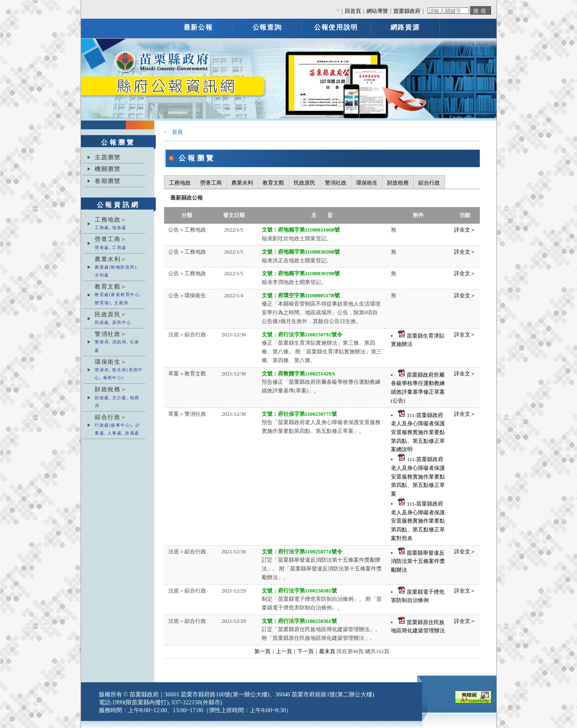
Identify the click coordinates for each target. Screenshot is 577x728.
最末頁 (327, 651)
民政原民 (304, 183)
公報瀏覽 (118, 142)
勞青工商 (211, 183)
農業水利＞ (119, 268)
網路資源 (405, 27)
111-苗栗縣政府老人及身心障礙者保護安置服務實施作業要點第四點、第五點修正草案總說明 (418, 432)
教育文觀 (273, 183)
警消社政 (336, 183)
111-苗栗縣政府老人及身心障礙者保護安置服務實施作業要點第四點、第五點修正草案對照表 (418, 521)
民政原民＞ (119, 319)
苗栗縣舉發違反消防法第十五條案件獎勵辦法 (418, 561)
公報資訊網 (118, 205)
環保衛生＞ (119, 370)
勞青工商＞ (119, 243)
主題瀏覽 (108, 157)
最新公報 (198, 27)
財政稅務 (398, 183)
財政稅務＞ (119, 398)
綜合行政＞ (119, 426)
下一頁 (306, 651)
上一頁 (284, 651)
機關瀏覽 (108, 169)
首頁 (177, 132)
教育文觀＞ (119, 295)
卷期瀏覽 (108, 181)
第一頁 (262, 651)
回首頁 (353, 11)
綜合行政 (429, 183)
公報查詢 (267, 27)
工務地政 (180, 183)
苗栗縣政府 (407, 11)
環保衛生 (367, 183)
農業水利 (242, 183)
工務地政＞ (119, 224)
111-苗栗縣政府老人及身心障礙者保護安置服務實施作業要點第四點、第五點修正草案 (418, 476)
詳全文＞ (465, 230)
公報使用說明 (336, 27)
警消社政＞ (119, 342)
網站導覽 (377, 11)
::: (338, 10)
